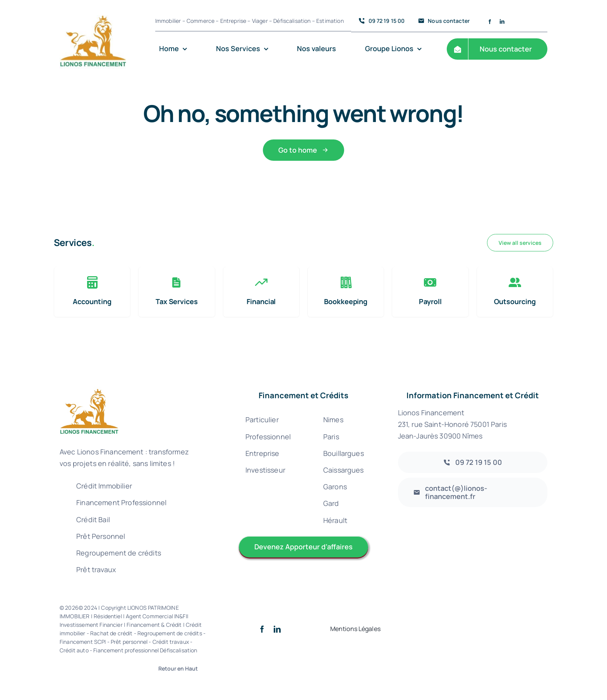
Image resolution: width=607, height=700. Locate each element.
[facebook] (490, 22)
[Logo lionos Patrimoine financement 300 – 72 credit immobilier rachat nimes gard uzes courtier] (93, 8)
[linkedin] (502, 22)
